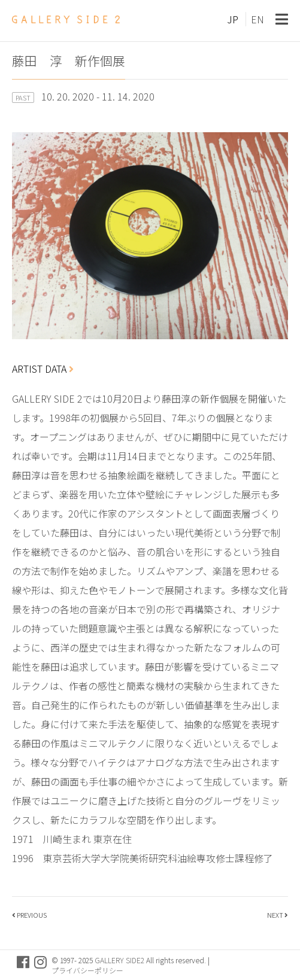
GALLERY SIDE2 (119, 960)
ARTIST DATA (43, 369)
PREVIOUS (32, 915)
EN (257, 19)
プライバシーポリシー (87, 970)
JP (233, 19)
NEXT (275, 915)
